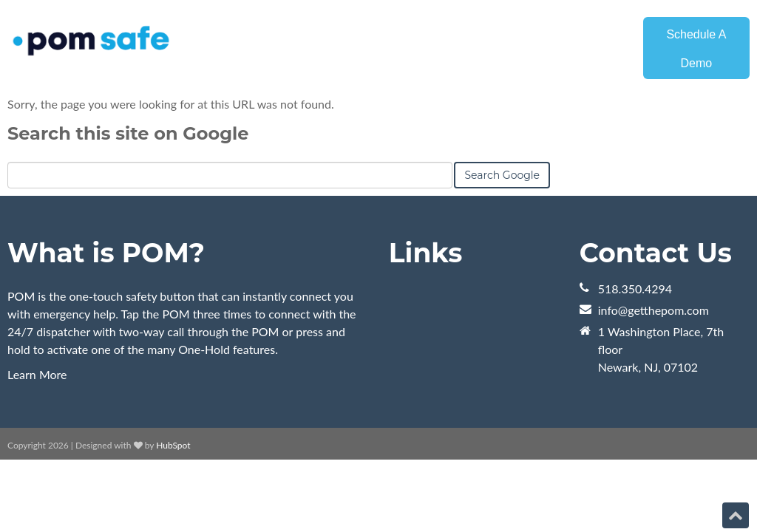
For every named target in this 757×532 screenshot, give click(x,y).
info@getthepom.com (654, 310)
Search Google (502, 175)
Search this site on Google (128, 133)
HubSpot (173, 445)
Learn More (37, 374)
